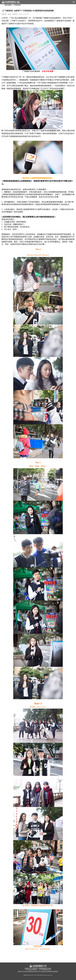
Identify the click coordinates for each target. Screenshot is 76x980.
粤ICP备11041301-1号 (32, 975)
